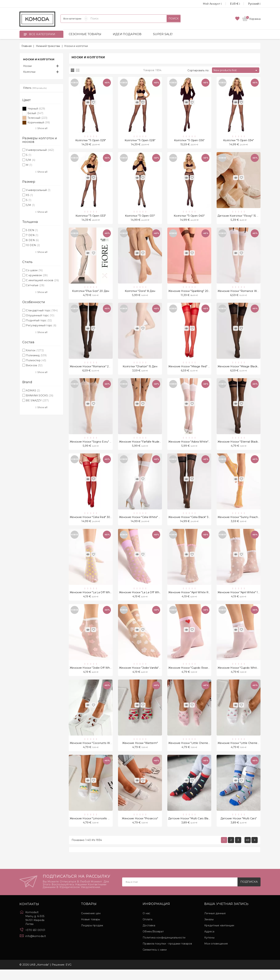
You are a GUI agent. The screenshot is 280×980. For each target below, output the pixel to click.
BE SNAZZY (37, 400)
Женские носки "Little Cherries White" (243, 752)
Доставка (149, 936)
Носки (27, 66)
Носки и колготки (39, 59)
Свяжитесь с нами (155, 960)
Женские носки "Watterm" (140, 752)
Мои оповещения (216, 954)
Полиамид (36, 355)
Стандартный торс (42, 310)
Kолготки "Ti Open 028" (140, 141)
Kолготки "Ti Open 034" (239, 141)
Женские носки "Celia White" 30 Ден (144, 523)
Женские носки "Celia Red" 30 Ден (93, 523)
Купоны (209, 948)
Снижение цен (91, 924)
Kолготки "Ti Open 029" (91, 141)
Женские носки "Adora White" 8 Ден (193, 446)
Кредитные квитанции (219, 936)
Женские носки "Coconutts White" (93, 752)
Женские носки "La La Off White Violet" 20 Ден (151, 599)
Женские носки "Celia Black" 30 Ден (192, 523)
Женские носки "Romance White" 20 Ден (245, 294)
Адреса (209, 942)
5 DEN (32, 230)
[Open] (25, 34)
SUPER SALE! (163, 34)
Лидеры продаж (92, 936)
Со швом (34, 270)
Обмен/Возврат (153, 942)
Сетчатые (35, 285)
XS (29, 195)
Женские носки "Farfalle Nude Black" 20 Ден (149, 446)
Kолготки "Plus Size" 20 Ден (91, 294)
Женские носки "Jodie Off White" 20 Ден (97, 676)
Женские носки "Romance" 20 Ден (93, 370)
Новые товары (91, 930)
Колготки (29, 72)
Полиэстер (36, 360)
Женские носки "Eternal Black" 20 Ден (243, 446)
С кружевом (37, 275)
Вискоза (34, 365)
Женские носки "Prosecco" (140, 828)
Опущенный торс (40, 315)
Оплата (147, 930)
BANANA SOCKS (40, 395)
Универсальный (40, 150)
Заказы (209, 930)
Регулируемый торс (41, 325)
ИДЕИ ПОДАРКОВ (127, 34)
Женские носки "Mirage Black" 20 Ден (243, 370)
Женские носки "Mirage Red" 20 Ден (193, 370)
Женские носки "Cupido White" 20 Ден (244, 676)
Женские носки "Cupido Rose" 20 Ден (194, 676)
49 (248, 850)
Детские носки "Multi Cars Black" (190, 828)
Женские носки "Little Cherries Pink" (193, 752)
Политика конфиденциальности (164, 948)
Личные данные (215, 924)
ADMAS (33, 391)
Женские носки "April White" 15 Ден (241, 599)
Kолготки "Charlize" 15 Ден (140, 370)
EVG (69, 975)
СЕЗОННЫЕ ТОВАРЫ (85, 34)
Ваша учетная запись (226, 915)
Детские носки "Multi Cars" (239, 828)
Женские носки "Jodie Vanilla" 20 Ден (144, 676)
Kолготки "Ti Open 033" (91, 217)
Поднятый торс (39, 320)
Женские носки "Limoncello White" (93, 828)
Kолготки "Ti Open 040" (189, 217)
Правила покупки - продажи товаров (167, 954)
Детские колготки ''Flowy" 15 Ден (240, 217)
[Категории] (74, 19)
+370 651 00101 (35, 941)
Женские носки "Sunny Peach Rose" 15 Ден (247, 523)
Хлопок (35, 350)
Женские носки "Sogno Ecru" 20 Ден (94, 446)
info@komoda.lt (36, 947)
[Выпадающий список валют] (231, 4)
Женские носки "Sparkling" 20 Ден (191, 294)
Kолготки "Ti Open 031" (140, 217)
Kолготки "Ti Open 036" (189, 141)
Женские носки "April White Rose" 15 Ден (196, 599)
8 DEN (32, 240)
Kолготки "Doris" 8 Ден (140, 294)
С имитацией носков (42, 280)
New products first (236, 70)
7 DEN (32, 235)
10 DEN (33, 245)
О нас (147, 924)
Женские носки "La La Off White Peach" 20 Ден (102, 599)
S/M (31, 160)
